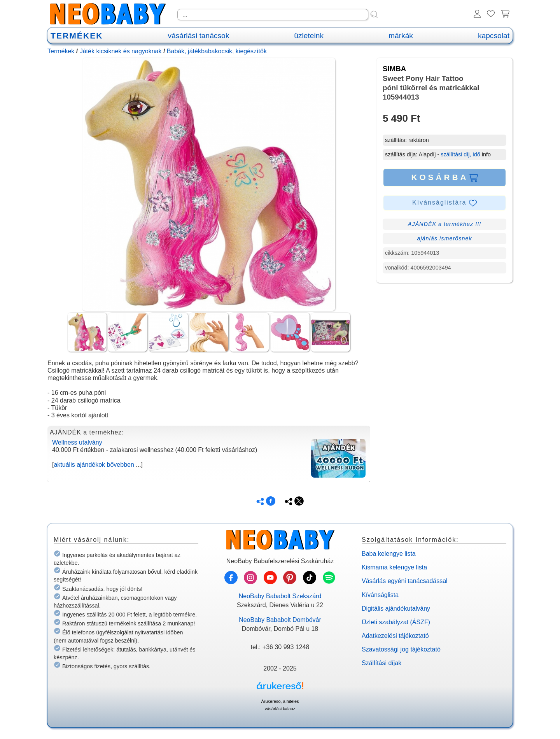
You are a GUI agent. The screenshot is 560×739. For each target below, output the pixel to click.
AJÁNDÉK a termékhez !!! (445, 224)
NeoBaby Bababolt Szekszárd (280, 596)
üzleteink (309, 36)
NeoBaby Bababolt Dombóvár (280, 620)
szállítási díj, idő (460, 154)
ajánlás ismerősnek (444, 238)
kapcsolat (494, 36)
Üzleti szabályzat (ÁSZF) (396, 622)
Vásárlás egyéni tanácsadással (405, 581)
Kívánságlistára (444, 203)
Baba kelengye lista (389, 554)
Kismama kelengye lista (394, 567)
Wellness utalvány (77, 442)
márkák (401, 36)
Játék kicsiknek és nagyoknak (121, 51)
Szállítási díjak (381, 663)
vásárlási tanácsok (198, 36)
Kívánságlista (380, 595)
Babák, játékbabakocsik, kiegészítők (217, 51)
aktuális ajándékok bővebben (94, 465)
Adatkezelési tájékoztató (395, 636)
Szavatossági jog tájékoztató (401, 649)
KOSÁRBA (444, 177)
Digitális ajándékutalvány (396, 609)
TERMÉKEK (77, 36)
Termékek (61, 51)
